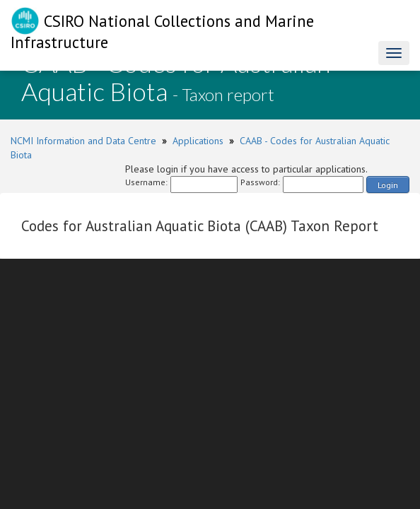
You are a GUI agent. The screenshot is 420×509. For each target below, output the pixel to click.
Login (388, 185)
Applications (198, 141)
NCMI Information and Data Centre (83, 141)
